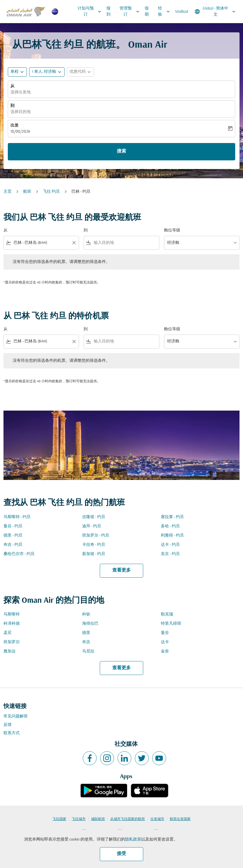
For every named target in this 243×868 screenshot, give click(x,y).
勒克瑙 (167, 614)
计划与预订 (91, 12)
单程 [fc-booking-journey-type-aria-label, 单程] (14, 72)
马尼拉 (88, 651)
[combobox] (41, 243)
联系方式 (12, 733)
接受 (122, 854)
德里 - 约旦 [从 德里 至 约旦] (13, 536)
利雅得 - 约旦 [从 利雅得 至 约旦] (172, 536)
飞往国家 (59, 819)
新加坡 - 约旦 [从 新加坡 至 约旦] (94, 554)
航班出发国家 (180, 819)
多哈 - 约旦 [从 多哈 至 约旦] (170, 526)
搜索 (122, 151)
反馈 (8, 725)
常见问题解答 (16, 716)
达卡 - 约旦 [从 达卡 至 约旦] (170, 545)
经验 (165, 12)
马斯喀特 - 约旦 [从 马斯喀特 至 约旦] (17, 517)
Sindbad (182, 12)
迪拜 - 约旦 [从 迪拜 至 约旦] (92, 526)
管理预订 (131, 12)
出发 (14, 126)
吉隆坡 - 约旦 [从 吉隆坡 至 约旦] (94, 517)
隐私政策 (133, 840)
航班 (27, 192)
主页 (8, 192)
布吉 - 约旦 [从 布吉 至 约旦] (13, 545)
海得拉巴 (90, 624)
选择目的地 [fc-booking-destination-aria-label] (21, 112)
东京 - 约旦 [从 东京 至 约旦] (170, 554)
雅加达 (10, 651)
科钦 (86, 614)
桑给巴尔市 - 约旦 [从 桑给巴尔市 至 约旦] (19, 554)
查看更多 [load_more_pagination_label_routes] (122, 570)
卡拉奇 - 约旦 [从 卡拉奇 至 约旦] (94, 545)
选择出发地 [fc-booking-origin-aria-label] (21, 92)
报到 (108, 12)
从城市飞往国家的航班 (128, 819)
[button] (47, 72)
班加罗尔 (12, 642)
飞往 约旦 (51, 192)
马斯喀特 (12, 614)
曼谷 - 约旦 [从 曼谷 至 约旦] (13, 526)
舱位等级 (172, 230)
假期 (147, 12)
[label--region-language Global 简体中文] (216, 12)
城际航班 (98, 819)
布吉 (86, 642)
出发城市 (157, 819)
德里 (86, 633)
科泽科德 (12, 624)
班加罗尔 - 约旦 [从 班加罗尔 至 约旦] (96, 536)
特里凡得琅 (171, 624)
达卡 (165, 642)
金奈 (165, 651)
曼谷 (165, 633)
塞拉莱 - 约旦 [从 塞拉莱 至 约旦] (172, 517)
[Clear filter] (74, 243)
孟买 (8, 633)
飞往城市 (79, 819)
